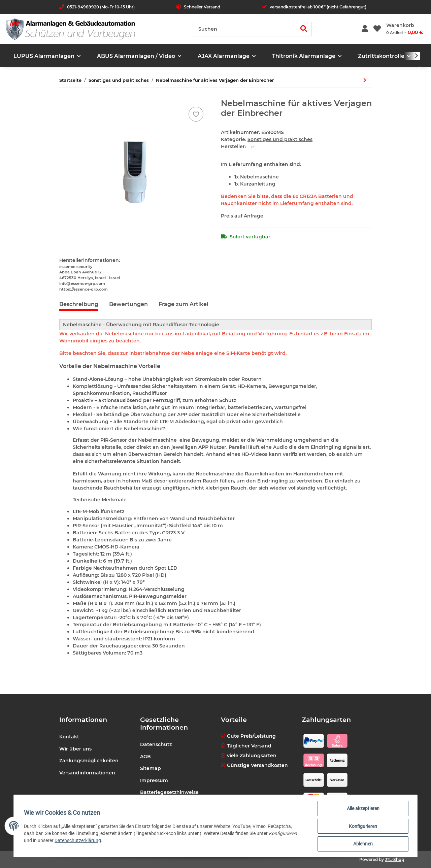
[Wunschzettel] (377, 29)
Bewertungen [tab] (128, 304)
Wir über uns (75, 749)
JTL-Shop (394, 859)
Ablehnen (362, 844)
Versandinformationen (87, 773)
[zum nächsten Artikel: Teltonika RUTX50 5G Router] (365, 80)
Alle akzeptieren (362, 809)
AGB (145, 757)
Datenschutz (156, 744)
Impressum (154, 780)
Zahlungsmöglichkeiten (89, 761)
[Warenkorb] (405, 29)
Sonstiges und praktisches (280, 139)
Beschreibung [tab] (79, 304)
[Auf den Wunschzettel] (196, 114)
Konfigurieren (362, 827)
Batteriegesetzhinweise (169, 792)
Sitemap (151, 768)
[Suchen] (245, 29)
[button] (365, 29)
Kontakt (69, 737)
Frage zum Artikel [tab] (184, 304)
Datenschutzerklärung (78, 841)
